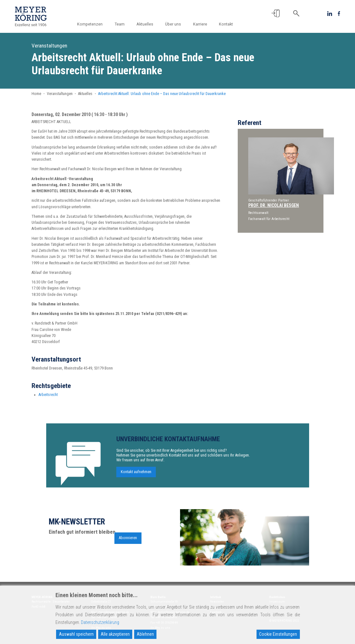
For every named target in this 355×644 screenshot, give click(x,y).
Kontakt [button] (226, 24)
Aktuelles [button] (145, 24)
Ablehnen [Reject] (145, 634)
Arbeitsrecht (48, 397)
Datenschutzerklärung (100, 622)
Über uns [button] (173, 24)
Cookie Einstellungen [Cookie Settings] (278, 634)
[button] (276, 13)
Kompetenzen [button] (90, 24)
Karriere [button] (200, 24)
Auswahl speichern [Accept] (76, 634)
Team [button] (120, 24)
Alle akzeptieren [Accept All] (115, 634)
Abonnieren (128, 540)
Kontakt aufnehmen (136, 474)
